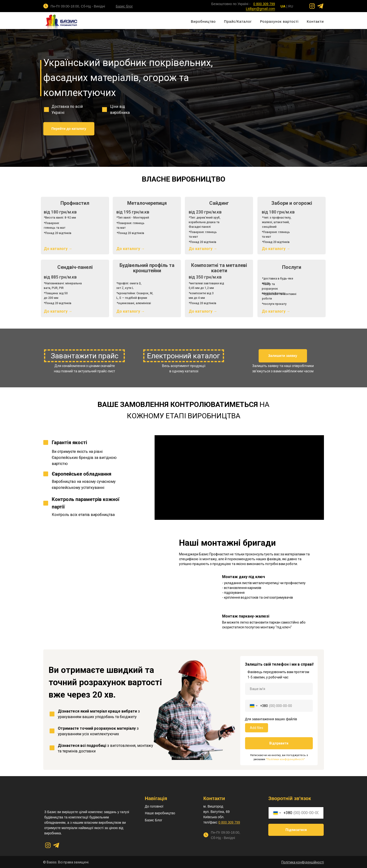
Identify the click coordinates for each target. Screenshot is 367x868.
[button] (283, 356)
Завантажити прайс (85, 356)
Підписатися (296, 830)
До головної (154, 806)
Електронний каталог (184, 356)
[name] (279, 689)
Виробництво (203, 21)
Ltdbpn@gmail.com (260, 9)
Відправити (279, 743)
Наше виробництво (160, 813)
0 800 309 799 (229, 822)
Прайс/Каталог (238, 21)
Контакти (315, 21)
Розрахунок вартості (279, 21)
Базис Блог (154, 820)
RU (291, 6)
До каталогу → (131, 249)
